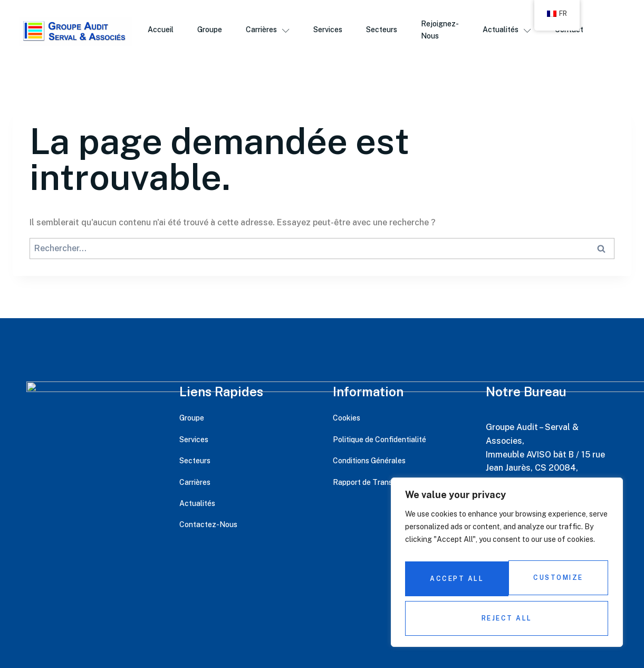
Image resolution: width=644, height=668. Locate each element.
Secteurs (385, 31)
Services (329, 31)
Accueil (158, 31)
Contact (576, 31)
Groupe (208, 31)
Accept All (507, 618)
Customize (454, 584)
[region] (507, 568)
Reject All (556, 584)
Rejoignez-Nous (444, 31)
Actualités (512, 31)
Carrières (267, 31)
